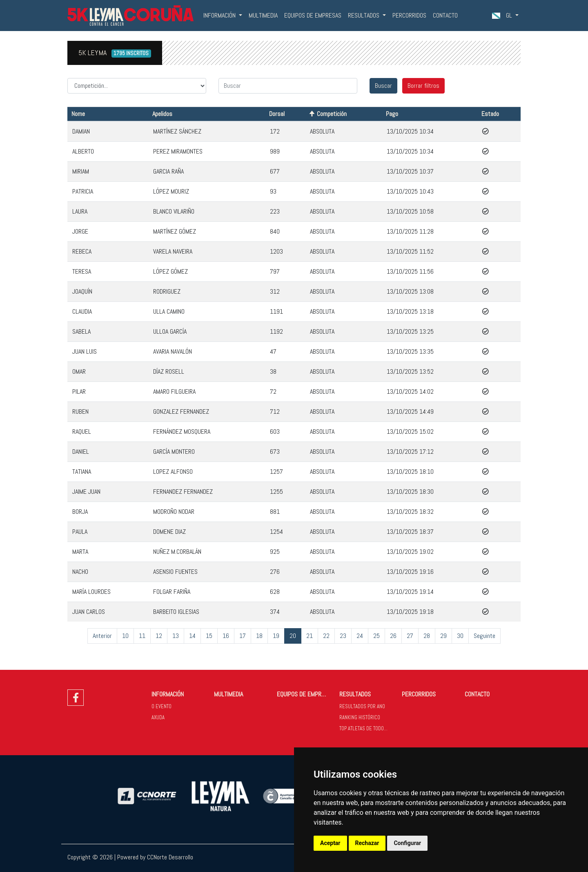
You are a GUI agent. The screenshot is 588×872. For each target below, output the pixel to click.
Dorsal (277, 114)
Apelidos (162, 114)
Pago (392, 114)
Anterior (102, 636)
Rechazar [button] (367, 843)
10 (125, 636)
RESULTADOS (355, 694)
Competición (332, 114)
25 (376, 636)
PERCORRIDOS (409, 15)
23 (343, 636)
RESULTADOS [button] (364, 15)
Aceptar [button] (330, 843)
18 (259, 636)
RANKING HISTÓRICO (360, 717)
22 (326, 636)
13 (176, 636)
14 (192, 636)
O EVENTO (161, 706)
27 (410, 636)
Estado (490, 114)
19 (276, 636)
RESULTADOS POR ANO (362, 706)
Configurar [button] (407, 843)
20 (293, 636)
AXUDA (158, 717)
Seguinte (484, 636)
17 (243, 636)
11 (142, 636)
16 (226, 636)
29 (443, 636)
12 (159, 636)
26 (393, 636)
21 (310, 636)
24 (360, 636)
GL (503, 15)
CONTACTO (445, 15)
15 (209, 636)
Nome (78, 114)
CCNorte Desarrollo (170, 857)
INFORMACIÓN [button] (220, 15)
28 (427, 636)
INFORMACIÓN (168, 694)
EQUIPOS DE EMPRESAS (313, 15)
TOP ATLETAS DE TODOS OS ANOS (367, 728)
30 (460, 636)
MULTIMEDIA (263, 15)
